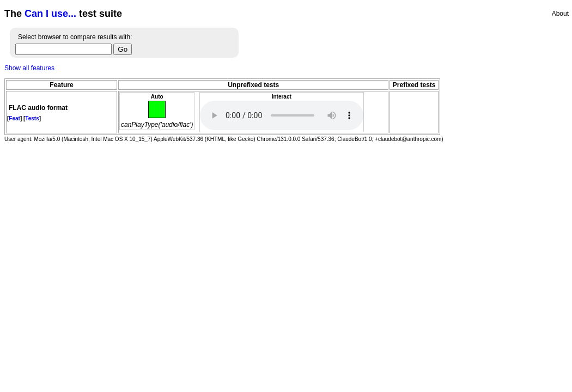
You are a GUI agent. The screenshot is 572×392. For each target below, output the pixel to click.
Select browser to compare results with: (75, 37)
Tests (32, 118)
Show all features (29, 68)
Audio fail (282, 115)
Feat (14, 118)
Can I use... (50, 14)
